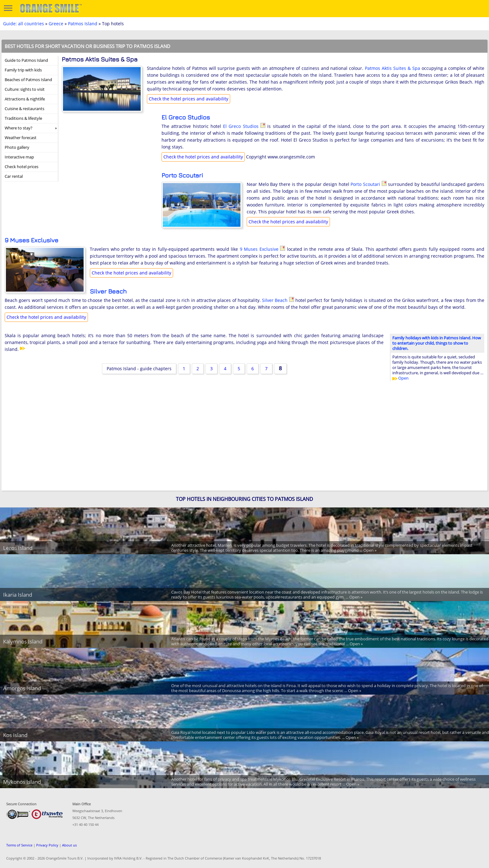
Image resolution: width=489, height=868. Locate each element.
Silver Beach (108, 291)
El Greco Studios (186, 117)
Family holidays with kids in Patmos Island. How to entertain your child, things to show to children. (437, 343)
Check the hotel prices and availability (189, 99)
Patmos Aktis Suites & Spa (392, 68)
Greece (56, 24)
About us (69, 845)
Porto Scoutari (182, 175)
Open (400, 378)
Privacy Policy (47, 845)
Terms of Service (19, 845)
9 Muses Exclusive (31, 240)
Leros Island (18, 548)
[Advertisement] (109, 154)
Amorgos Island (22, 688)
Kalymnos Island (23, 641)
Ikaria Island (18, 595)
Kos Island (15, 735)
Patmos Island (83, 24)
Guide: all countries (24, 24)
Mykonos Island (22, 782)
